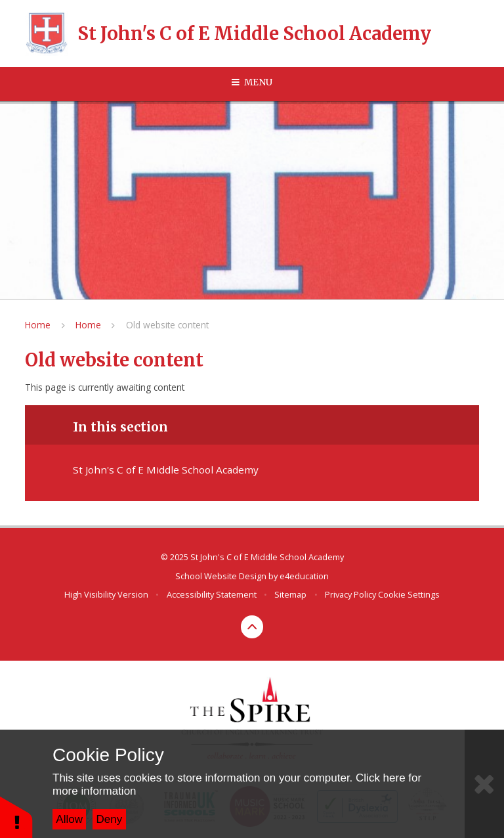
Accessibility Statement (212, 594)
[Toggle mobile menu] (252, 83)
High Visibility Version (106, 594)
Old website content (167, 325)
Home (38, 325)
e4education (304, 576)
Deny (110, 819)
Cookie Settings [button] (409, 594)
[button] (16, 817)
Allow (69, 819)
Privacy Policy (350, 594)
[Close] (484, 784)
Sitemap (290, 594)
